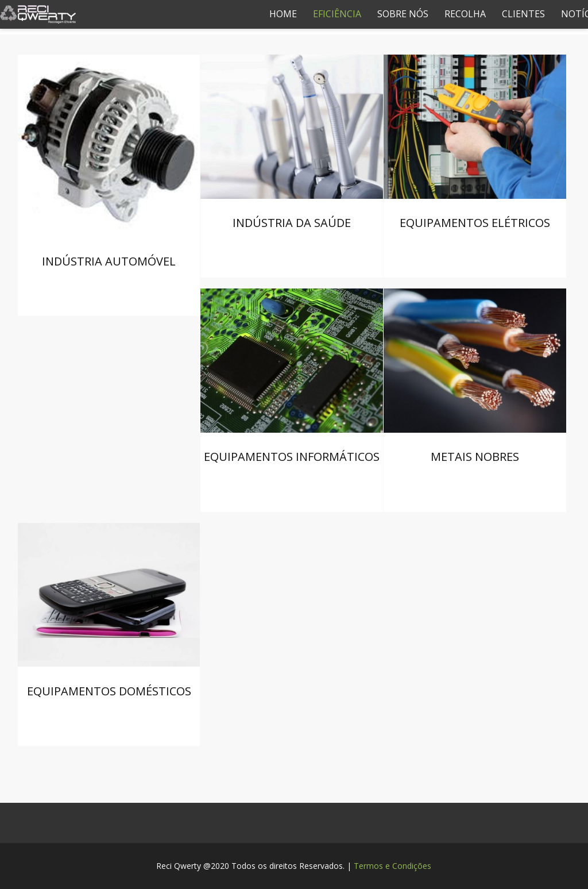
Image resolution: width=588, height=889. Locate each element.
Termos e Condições (392, 866)
